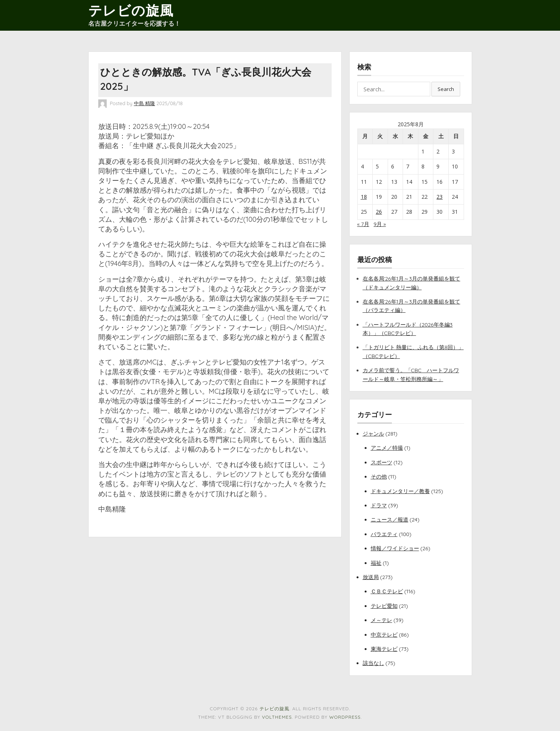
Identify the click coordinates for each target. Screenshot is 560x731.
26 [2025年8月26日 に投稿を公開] (379, 212)
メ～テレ (382, 620)
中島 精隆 (145, 103)
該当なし (373, 663)
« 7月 (363, 224)
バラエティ (384, 534)
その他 (379, 477)
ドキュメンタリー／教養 (400, 491)
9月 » (380, 224)
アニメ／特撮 (387, 448)
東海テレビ (384, 649)
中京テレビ (384, 635)
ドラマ (379, 505)
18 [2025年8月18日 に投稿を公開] (364, 197)
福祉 (376, 563)
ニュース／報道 (390, 520)
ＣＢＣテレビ (387, 591)
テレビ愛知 (384, 606)
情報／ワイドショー (395, 548)
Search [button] (446, 89)
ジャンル (373, 434)
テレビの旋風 (131, 10)
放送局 (371, 577)
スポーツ (382, 462)
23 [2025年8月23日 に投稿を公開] (439, 197)
